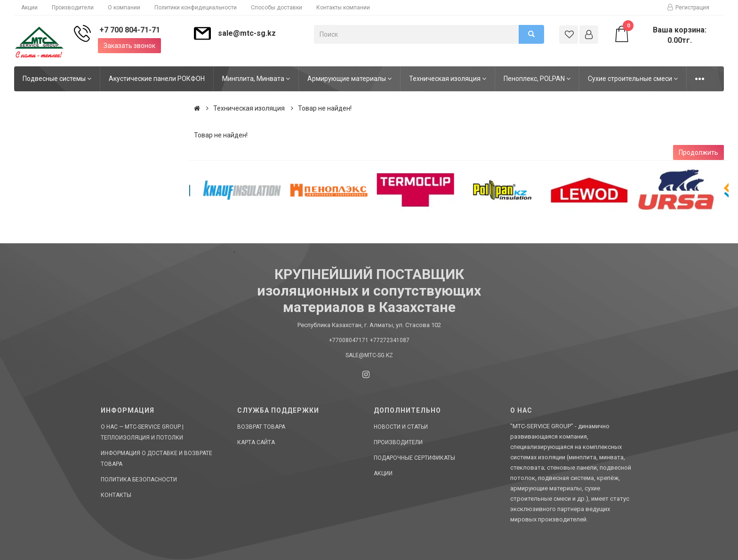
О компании (124, 8)
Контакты (116, 495)
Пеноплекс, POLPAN (537, 79)
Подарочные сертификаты (414, 458)
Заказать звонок (129, 46)
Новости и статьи (401, 427)
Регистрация (688, 8)
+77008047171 (349, 340)
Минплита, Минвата (256, 79)
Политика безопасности (139, 480)
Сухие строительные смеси (633, 79)
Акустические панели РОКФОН (157, 79)
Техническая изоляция (448, 79)
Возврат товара (261, 427)
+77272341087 (390, 340)
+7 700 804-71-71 (130, 30)
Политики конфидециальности (196, 8)
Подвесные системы (57, 79)
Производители (73, 8)
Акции (29, 8)
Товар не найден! (325, 108)
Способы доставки (277, 8)
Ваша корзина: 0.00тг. (660, 35)
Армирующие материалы (349, 79)
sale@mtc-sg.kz (247, 33)
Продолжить (698, 152)
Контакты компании (343, 8)
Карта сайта (256, 442)
